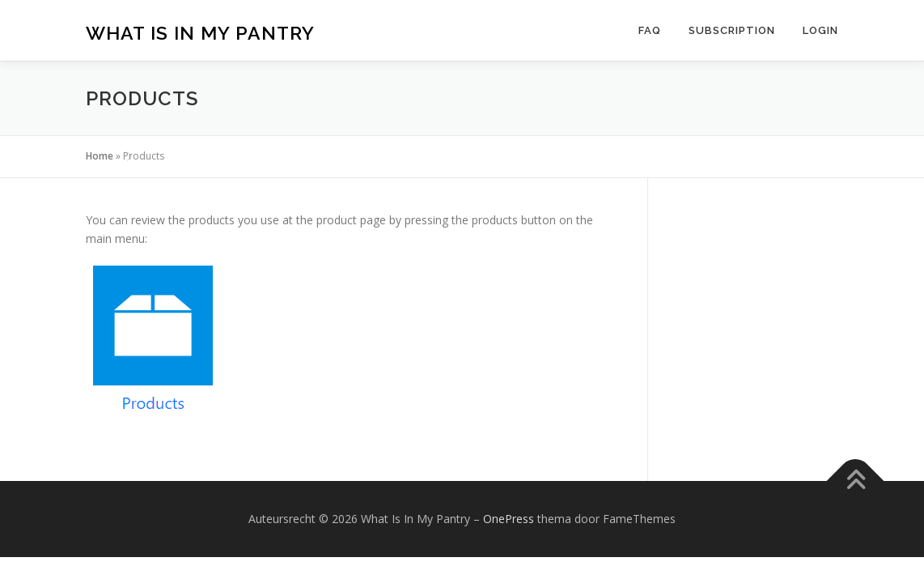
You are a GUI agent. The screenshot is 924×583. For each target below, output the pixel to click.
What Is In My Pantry (200, 33)
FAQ (650, 30)
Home (100, 156)
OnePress (509, 519)
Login (820, 30)
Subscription (732, 30)
